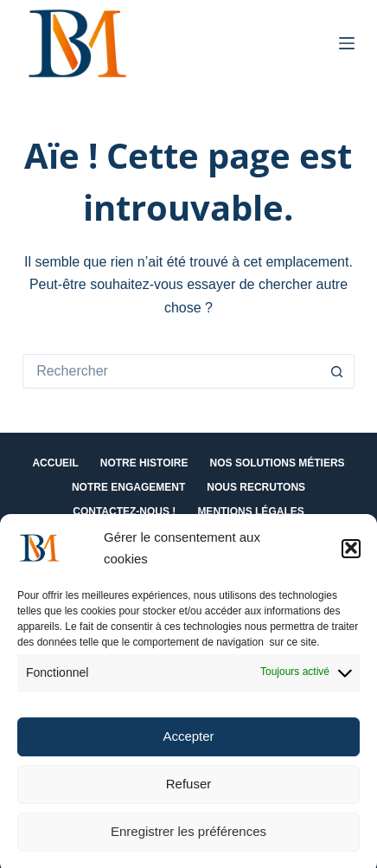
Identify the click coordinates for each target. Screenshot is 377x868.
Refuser (189, 790)
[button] (351, 554)
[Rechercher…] (171, 371)
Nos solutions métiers (278, 463)
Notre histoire (144, 463)
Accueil (55, 463)
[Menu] (347, 43)
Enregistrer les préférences (188, 837)
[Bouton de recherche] (337, 371)
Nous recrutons (256, 487)
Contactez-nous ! (124, 511)
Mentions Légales (250, 511)
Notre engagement (128, 487)
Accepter (188, 742)
